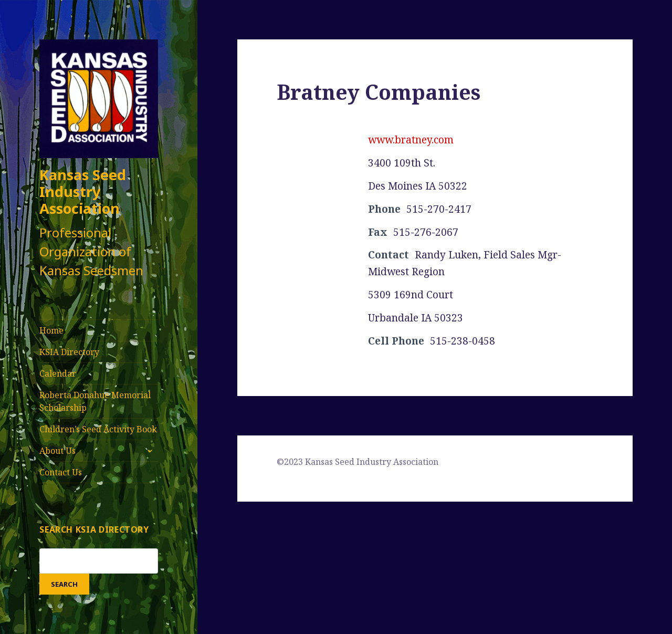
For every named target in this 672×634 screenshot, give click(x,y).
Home (51, 330)
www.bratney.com (411, 140)
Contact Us (61, 472)
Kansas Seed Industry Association (83, 191)
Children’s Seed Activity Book (98, 429)
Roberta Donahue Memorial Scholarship (95, 401)
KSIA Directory (69, 352)
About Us (57, 451)
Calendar (58, 373)
